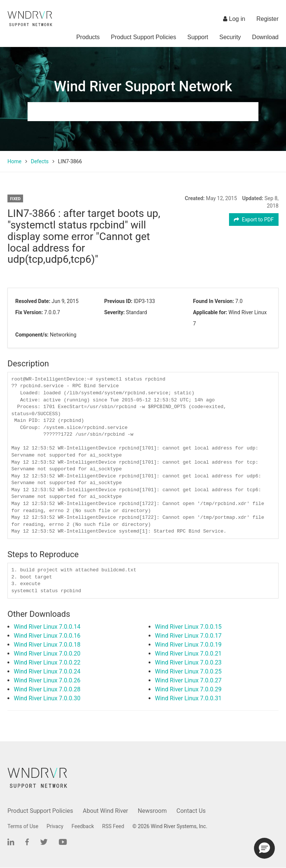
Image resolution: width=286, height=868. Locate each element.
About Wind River (105, 811)
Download (265, 37)
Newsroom (152, 811)
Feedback (83, 826)
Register (267, 19)
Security (230, 37)
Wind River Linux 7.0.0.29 (188, 689)
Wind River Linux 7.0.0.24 (47, 671)
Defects (40, 161)
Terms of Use (23, 826)
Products (88, 37)
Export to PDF (254, 220)
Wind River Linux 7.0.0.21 (188, 654)
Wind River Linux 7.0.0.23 (188, 662)
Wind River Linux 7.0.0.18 (47, 645)
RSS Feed (113, 826)
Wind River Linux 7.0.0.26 (47, 680)
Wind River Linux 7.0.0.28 (47, 689)
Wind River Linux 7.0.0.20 (47, 654)
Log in (234, 19)
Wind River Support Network (143, 86)
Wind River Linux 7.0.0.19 (188, 645)
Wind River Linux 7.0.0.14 (47, 627)
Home (15, 161)
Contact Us (191, 811)
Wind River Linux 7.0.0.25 (188, 671)
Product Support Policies (144, 37)
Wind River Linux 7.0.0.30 (47, 698)
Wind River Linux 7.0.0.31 (188, 698)
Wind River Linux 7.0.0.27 (188, 680)
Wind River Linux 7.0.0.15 (188, 627)
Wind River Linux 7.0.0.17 (188, 636)
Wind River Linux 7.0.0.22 (47, 662)
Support (198, 37)
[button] (264, 848)
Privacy (55, 826)
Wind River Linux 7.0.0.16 (47, 636)
